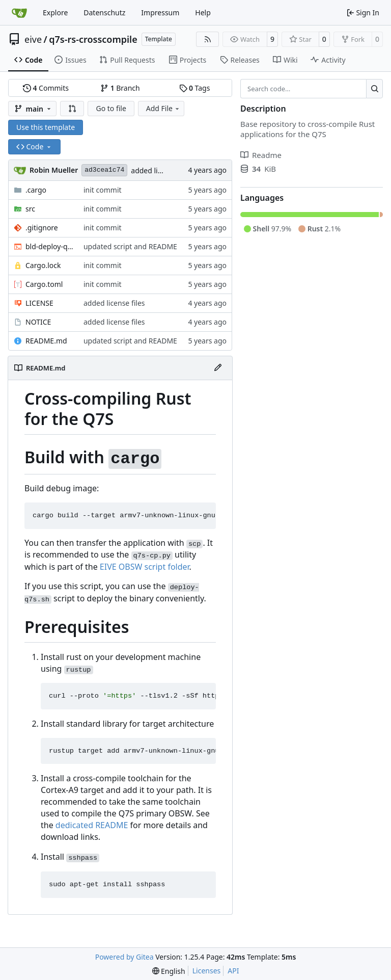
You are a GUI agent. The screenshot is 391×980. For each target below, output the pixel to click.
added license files (162, 170)
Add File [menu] (163, 108)
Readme (261, 155)
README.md (46, 341)
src (30, 209)
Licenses (207, 971)
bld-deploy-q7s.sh (49, 246)
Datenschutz (104, 12)
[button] (72, 109)
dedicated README (92, 825)
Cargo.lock (43, 265)
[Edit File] (218, 368)
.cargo (36, 190)
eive (33, 39)
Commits (46, 88)
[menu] (169, 971)
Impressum (160, 12)
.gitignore (42, 228)
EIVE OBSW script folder (145, 567)
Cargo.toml (44, 284)
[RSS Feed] (208, 39)
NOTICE (38, 322)
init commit (103, 190)
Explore (55, 12)
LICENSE (39, 303)
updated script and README (130, 246)
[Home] (19, 13)
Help (203, 12)
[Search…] (374, 89)
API (233, 971)
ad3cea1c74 (104, 170)
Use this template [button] (46, 127)
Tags (195, 88)
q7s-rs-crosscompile (93, 39)
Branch (120, 88)
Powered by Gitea (124, 957)
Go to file (111, 108)
